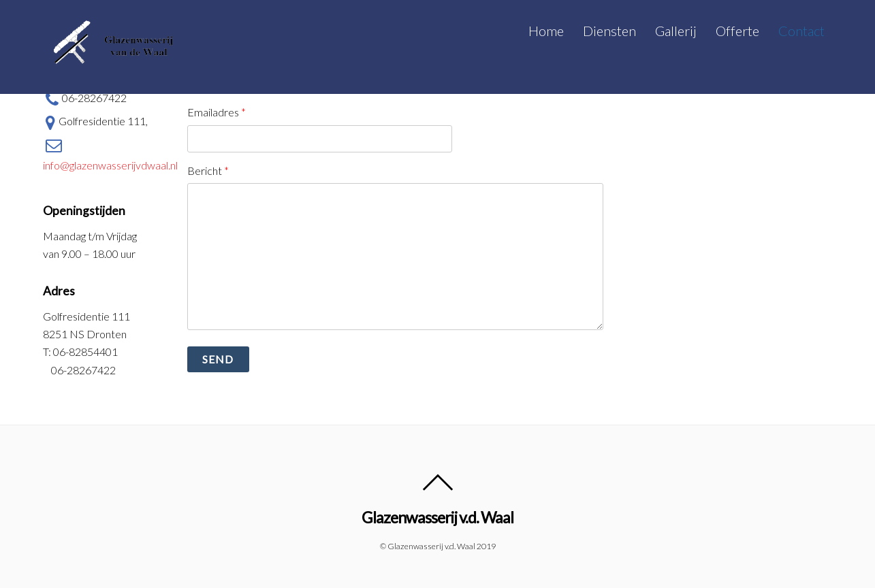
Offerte (737, 31)
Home (546, 31)
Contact (801, 31)
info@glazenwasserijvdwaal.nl (110, 152)
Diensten (609, 31)
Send (218, 359)
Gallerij (676, 31)
